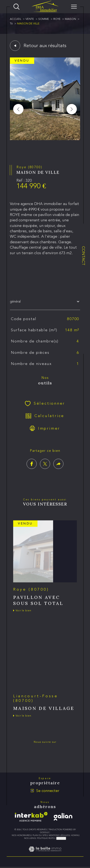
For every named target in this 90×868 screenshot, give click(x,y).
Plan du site (40, 835)
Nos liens (30, 838)
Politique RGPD (46, 838)
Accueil (16, 19)
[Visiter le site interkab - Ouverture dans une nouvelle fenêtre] (31, 817)
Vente (30, 19)
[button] (72, 109)
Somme (44, 19)
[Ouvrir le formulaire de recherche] (16, 7)
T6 (11, 23)
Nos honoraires (21, 835)
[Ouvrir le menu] (74, 7)
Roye (57, 19)
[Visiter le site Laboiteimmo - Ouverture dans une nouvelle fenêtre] (45, 854)
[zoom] (45, 139)
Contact (84, 256)
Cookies (61, 838)
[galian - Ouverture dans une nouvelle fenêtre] (63, 817)
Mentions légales (59, 835)
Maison (70, 19)
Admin (75, 835)
